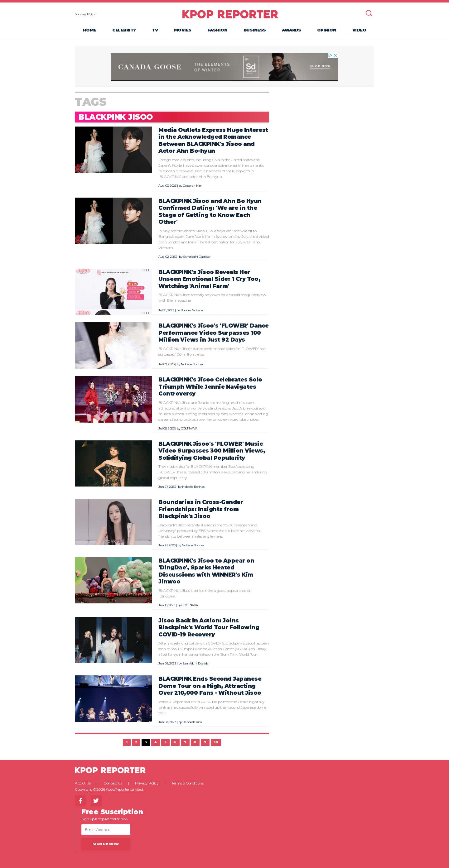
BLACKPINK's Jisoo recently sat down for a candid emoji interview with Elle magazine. (212, 297)
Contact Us (113, 783)
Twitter (96, 801)
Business (255, 30)
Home (90, 30)
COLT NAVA (189, 428)
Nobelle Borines (192, 364)
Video (359, 30)
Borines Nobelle (192, 310)
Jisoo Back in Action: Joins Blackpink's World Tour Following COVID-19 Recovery (209, 627)
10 (216, 742)
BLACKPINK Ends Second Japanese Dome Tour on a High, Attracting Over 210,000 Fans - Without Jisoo (210, 686)
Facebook (80, 801)
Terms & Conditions (187, 783)
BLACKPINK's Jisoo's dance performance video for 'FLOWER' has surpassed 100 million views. (212, 351)
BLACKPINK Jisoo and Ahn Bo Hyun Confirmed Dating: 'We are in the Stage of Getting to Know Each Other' (210, 211)
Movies (183, 30)
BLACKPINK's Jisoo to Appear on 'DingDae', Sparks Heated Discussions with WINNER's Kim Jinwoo (206, 571)
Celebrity (124, 30)
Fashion (217, 30)
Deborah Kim (193, 186)
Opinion (327, 30)
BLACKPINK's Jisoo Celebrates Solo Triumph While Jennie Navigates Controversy (210, 386)
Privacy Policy (147, 783)
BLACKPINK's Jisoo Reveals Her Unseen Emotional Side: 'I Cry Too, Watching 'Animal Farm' (209, 279)
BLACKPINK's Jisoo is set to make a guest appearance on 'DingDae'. (205, 593)
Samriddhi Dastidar (197, 257)
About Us (83, 783)
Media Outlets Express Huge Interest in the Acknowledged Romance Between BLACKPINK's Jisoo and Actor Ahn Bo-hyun (213, 140)
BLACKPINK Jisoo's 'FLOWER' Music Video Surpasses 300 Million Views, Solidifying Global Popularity (212, 451)
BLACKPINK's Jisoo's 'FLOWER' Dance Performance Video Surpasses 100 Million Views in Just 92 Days (213, 333)
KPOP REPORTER (230, 14)
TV (155, 30)
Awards (291, 30)
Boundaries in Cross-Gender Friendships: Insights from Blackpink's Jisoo (201, 509)
